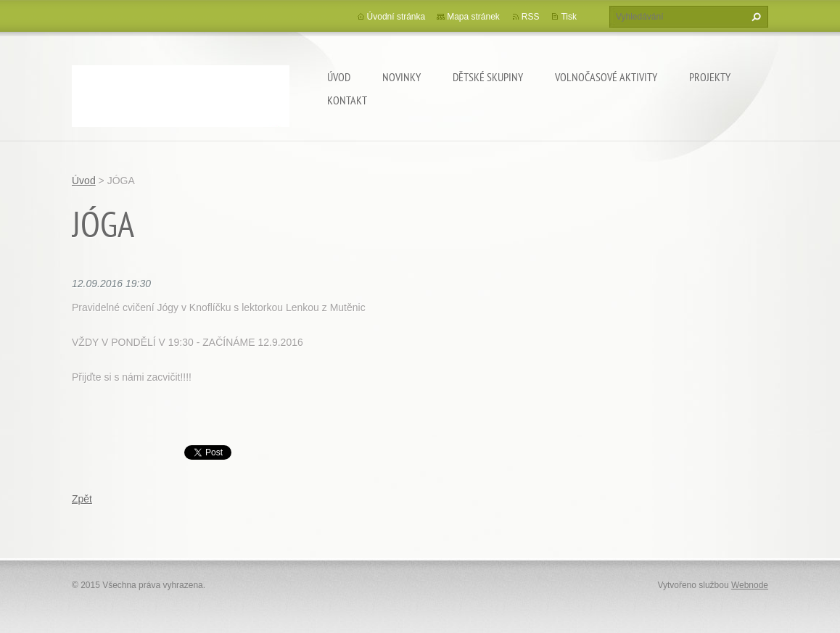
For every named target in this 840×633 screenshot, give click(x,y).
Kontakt (347, 100)
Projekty (710, 77)
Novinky (402, 77)
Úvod (339, 77)
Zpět (82, 499)
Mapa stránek (473, 17)
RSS (531, 17)
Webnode (750, 585)
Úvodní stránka (396, 17)
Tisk (569, 17)
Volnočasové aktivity (606, 77)
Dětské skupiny (488, 77)
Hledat (754, 17)
